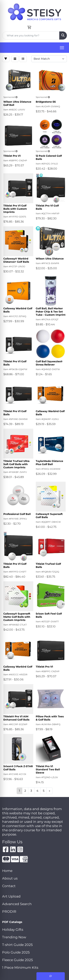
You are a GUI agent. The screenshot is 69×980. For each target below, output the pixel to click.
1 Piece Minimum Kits (20, 968)
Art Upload (11, 896)
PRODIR (9, 912)
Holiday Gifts (13, 930)
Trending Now (14, 937)
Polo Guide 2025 (16, 952)
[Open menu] (62, 48)
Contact (9, 886)
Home (7, 871)
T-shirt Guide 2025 (17, 945)
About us (10, 878)
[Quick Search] (31, 36)
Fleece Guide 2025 (18, 960)
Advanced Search (17, 904)
